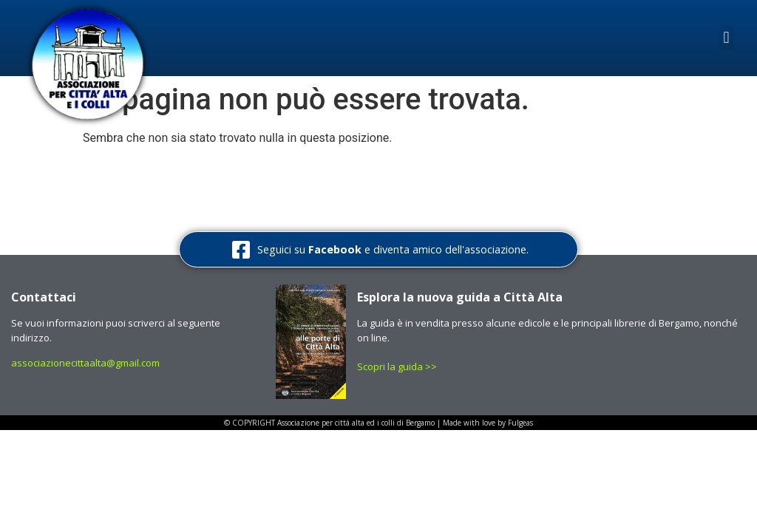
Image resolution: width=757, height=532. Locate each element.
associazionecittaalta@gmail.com (85, 363)
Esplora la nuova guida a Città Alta (460, 297)
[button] (726, 38)
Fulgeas (520, 423)
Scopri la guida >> (398, 366)
